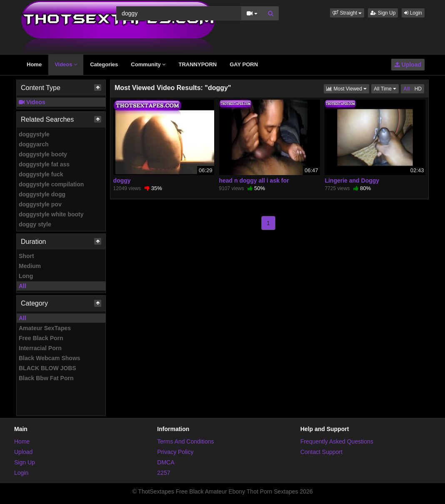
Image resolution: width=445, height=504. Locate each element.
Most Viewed (348, 88)
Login (413, 13)
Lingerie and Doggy (352, 181)
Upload (408, 65)
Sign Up (383, 13)
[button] (347, 13)
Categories (104, 64)
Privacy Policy (175, 452)
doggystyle (34, 134)
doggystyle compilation (51, 184)
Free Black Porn (41, 338)
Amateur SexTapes (45, 328)
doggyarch (34, 144)
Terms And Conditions (185, 441)
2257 (164, 473)
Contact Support (321, 452)
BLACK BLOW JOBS (47, 368)
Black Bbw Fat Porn (46, 378)
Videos (66, 64)
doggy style (35, 224)
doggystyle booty (43, 154)
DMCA (166, 462)
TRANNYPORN (197, 64)
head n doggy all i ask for (254, 181)
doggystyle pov (40, 204)
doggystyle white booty (51, 214)
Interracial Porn (40, 348)
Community (148, 64)
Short (26, 256)
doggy (122, 181)
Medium (30, 266)
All (22, 286)
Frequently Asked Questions (337, 441)
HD (418, 89)
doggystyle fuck (41, 174)
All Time (386, 88)
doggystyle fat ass (44, 164)
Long (26, 276)
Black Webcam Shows (50, 358)
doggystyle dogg (42, 194)
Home (34, 64)
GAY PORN (244, 64)
